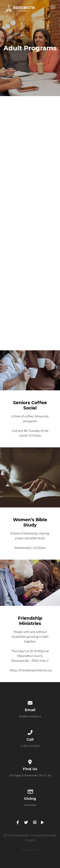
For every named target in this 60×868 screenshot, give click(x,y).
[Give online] (30, 791)
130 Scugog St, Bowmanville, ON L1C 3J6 (30, 775)
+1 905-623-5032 (30, 746)
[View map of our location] (30, 761)
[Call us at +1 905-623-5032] (30, 732)
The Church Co (30, 850)
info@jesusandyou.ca (30, 716)
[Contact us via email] (30, 702)
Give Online (30, 805)
